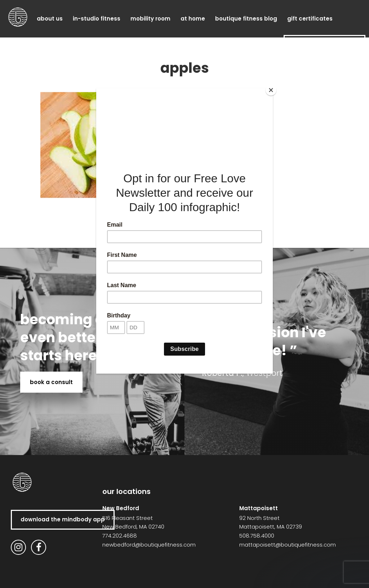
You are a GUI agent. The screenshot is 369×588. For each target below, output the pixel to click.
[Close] (271, 90)
